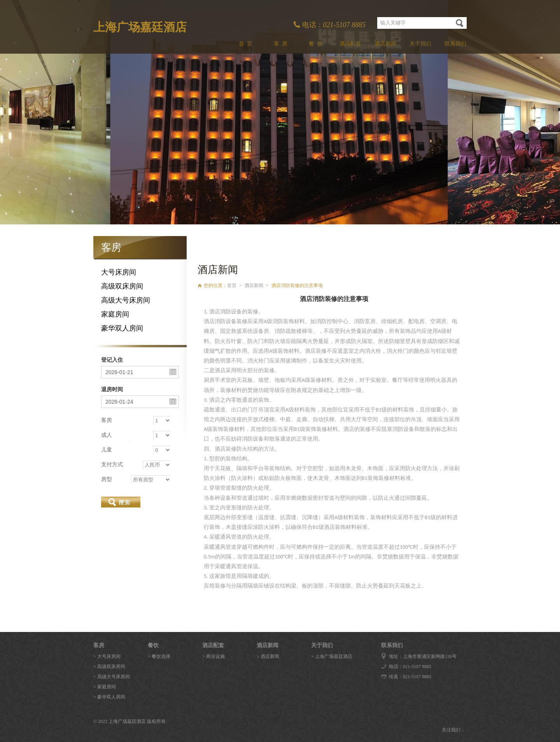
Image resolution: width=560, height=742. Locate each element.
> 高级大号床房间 (112, 677)
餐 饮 (316, 44)
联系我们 (455, 44)
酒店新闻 (385, 44)
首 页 (246, 44)
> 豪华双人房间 (109, 697)
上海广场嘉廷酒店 (140, 27)
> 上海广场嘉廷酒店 (332, 656)
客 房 (281, 44)
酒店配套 (350, 44)
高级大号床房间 (126, 300)
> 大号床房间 (107, 656)
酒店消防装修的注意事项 (297, 285)
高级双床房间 (122, 286)
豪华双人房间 (122, 328)
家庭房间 (115, 314)
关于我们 (420, 44)
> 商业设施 (213, 656)
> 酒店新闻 (268, 656)
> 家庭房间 (105, 687)
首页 (232, 285)
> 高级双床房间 (109, 667)
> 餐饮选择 (159, 656)
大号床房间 (119, 272)
